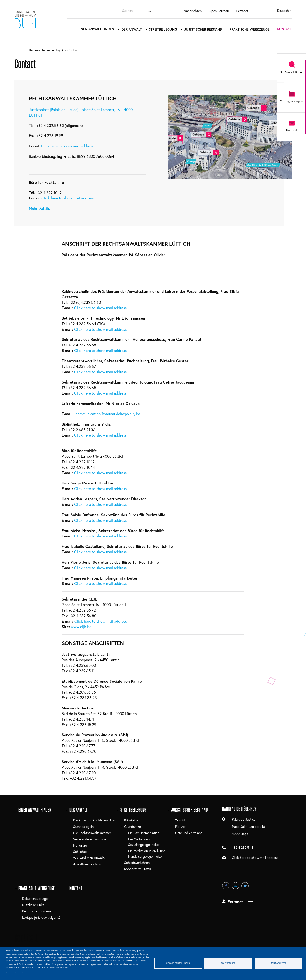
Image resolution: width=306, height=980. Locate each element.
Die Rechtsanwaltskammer (92, 833)
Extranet (242, 11)
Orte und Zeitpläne (189, 833)
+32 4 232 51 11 (243, 847)
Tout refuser (228, 963)
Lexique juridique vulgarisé (41, 917)
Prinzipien (131, 820)
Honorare (80, 845)
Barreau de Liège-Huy (25, 20)
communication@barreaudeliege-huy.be (108, 414)
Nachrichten (193, 11)
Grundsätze (133, 826)
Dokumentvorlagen (36, 898)
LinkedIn (235, 886)
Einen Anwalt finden (96, 29)
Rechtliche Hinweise (37, 911)
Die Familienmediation (144, 833)
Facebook (226, 886)
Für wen (181, 826)
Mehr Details (39, 208)
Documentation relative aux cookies (21, 973)
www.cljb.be (81, 626)
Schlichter (81, 851)
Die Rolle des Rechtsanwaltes (94, 820)
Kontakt (284, 29)
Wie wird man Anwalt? (89, 858)
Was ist (180, 820)
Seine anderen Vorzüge (90, 839)
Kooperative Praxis (138, 869)
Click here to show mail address (67, 146)
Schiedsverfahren (137, 863)
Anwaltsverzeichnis (87, 864)
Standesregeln (83, 826)
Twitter (245, 886)
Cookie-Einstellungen (178, 963)
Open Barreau (219, 11)
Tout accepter (278, 963)
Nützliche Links (33, 905)
